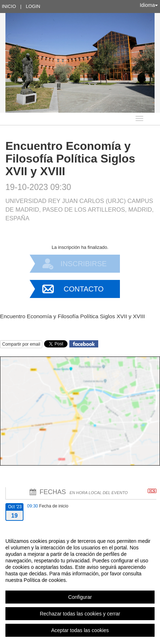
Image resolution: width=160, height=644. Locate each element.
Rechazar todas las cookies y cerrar (80, 614)
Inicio (9, 6)
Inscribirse (84, 264)
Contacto (83, 289)
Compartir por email (21, 344)
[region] (80, 585)
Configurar (80, 597)
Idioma (149, 5)
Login (33, 6)
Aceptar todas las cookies (80, 630)
